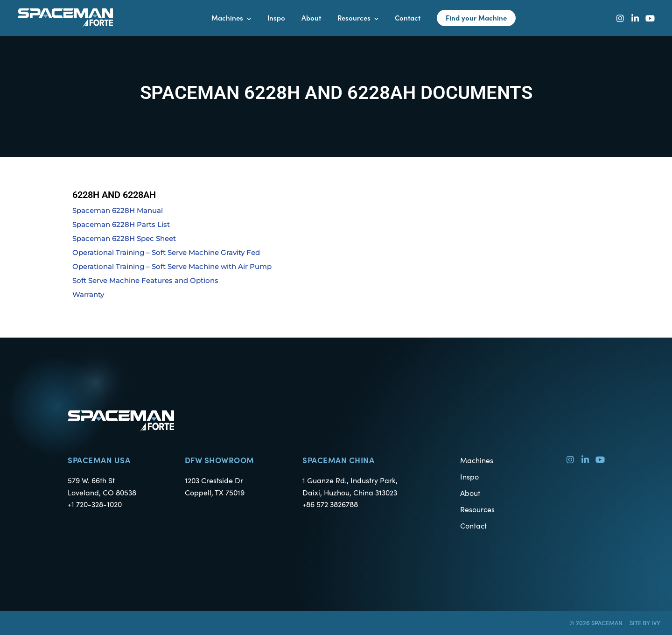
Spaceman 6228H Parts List (121, 224)
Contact (473, 525)
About (470, 493)
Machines (477, 460)
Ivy (656, 623)
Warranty (88, 294)
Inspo (469, 476)
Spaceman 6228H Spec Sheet (124, 238)
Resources (477, 509)
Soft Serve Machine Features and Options (145, 280)
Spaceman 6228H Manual (118, 210)
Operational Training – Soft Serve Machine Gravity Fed (166, 252)
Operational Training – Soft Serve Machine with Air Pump (172, 266)
